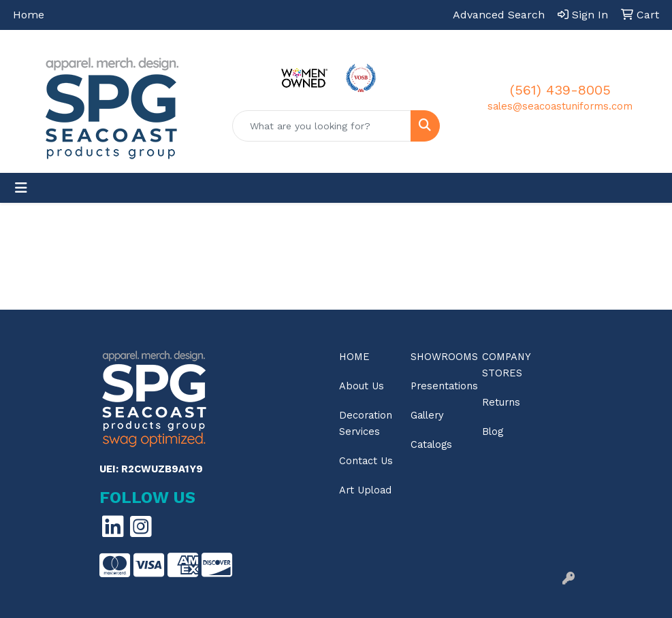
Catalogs (431, 444)
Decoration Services (366, 423)
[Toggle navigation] (21, 188)
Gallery (427, 415)
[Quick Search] (322, 126)
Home (29, 15)
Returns (501, 402)
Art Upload (365, 490)
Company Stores (506, 365)
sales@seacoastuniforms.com (560, 106)
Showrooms (438, 357)
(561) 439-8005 (560, 90)
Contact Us (366, 461)
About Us (362, 386)
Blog (493, 432)
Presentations (438, 386)
